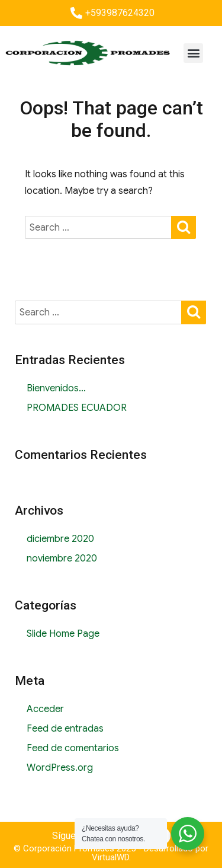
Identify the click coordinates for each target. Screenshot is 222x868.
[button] (193, 53)
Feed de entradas (65, 729)
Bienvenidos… (56, 388)
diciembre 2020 (60, 539)
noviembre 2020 (62, 559)
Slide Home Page (63, 634)
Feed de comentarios (73, 748)
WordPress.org (60, 768)
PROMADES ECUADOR (77, 408)
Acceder (45, 709)
